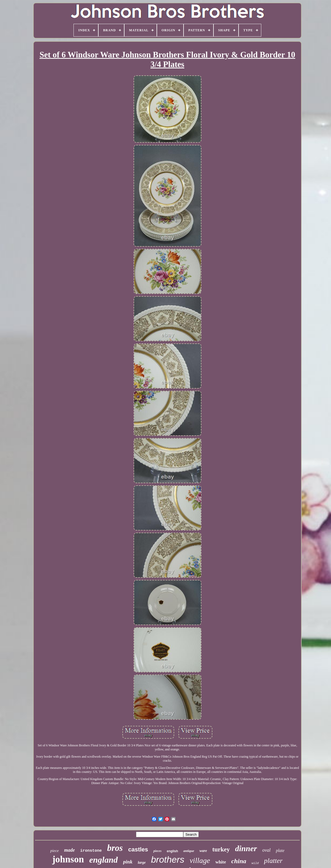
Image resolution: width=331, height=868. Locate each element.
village (200, 860)
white (221, 862)
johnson (68, 859)
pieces (157, 851)
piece (54, 851)
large (142, 863)
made (69, 850)
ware (203, 851)
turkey (221, 849)
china (239, 861)
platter (273, 861)
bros (115, 848)
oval (266, 850)
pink (128, 862)
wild (255, 863)
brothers (168, 859)
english (172, 851)
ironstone (91, 851)
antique (189, 851)
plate (280, 850)
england (104, 860)
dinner (246, 848)
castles (138, 849)
